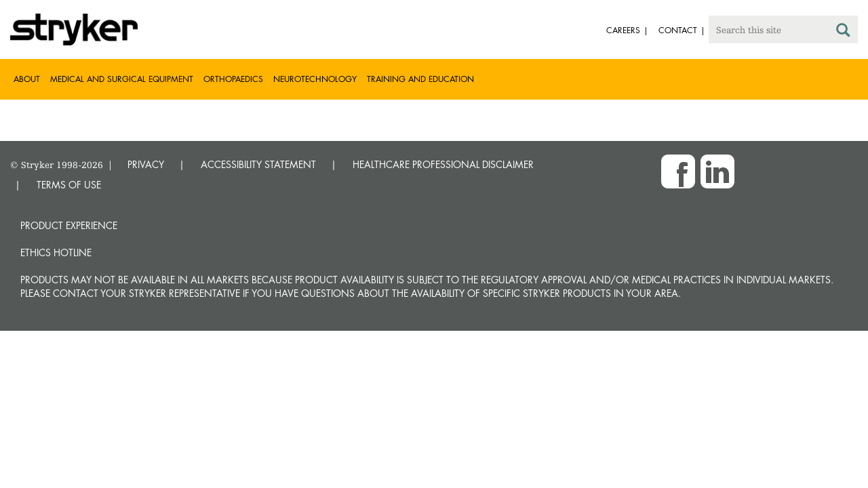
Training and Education (420, 79)
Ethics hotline (56, 252)
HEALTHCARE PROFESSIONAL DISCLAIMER (443, 164)
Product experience (69, 225)
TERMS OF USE (69, 185)
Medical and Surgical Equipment (122, 79)
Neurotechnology (315, 79)
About (27, 79)
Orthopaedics (233, 79)
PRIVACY (146, 164)
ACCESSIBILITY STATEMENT (258, 164)
